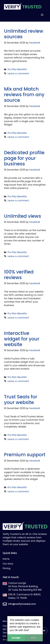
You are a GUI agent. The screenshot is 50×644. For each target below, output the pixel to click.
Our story (8, 564)
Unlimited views (23, 216)
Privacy (7, 621)
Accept (16, 638)
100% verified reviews (19, 275)
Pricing (7, 568)
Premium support (25, 455)
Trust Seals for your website (21, 400)
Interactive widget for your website (22, 339)
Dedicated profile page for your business (24, 158)
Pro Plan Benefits (17, 69)
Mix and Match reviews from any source (24, 95)
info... (34, 638)
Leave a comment (18, 74)
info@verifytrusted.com (22, 604)
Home (6, 559)
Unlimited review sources (24, 34)
